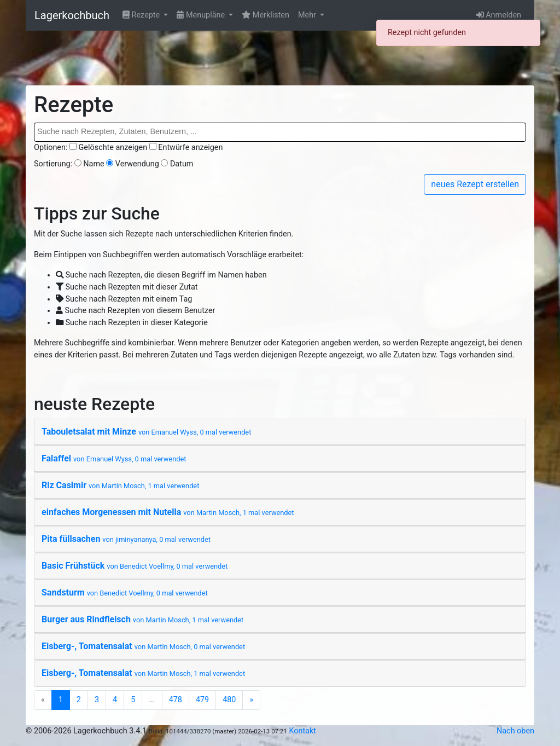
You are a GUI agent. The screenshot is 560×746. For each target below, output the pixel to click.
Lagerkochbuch (72, 15)
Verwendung (137, 164)
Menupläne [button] (202, 15)
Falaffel (114, 458)
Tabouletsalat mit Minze (146, 432)
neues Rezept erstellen (475, 184)
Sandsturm (125, 592)
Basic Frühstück (135, 566)
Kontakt (302, 731)
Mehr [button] (308, 15)
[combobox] (280, 132)
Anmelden (499, 15)
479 (202, 700)
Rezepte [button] (142, 15)
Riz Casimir (120, 485)
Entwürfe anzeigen (190, 148)
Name (94, 164)
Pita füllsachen (126, 539)
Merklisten (266, 15)
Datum (182, 164)
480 (229, 700)
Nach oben (515, 731)
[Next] (251, 700)
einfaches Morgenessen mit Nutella (168, 512)
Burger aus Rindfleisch (142, 619)
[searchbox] (280, 132)
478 (176, 700)
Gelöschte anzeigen (113, 148)
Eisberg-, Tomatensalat (143, 646)
